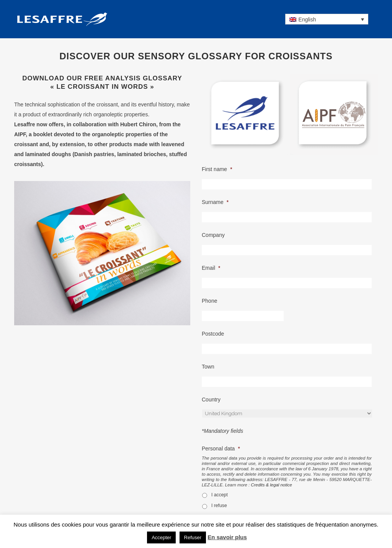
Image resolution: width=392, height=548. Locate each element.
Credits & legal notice (271, 485)
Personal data (221, 449)
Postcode (213, 334)
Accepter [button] (161, 537)
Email (211, 268)
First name (217, 169)
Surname (215, 202)
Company (213, 235)
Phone (209, 301)
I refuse (219, 506)
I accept (220, 495)
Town (208, 367)
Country (211, 400)
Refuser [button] (193, 537)
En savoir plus (227, 537)
